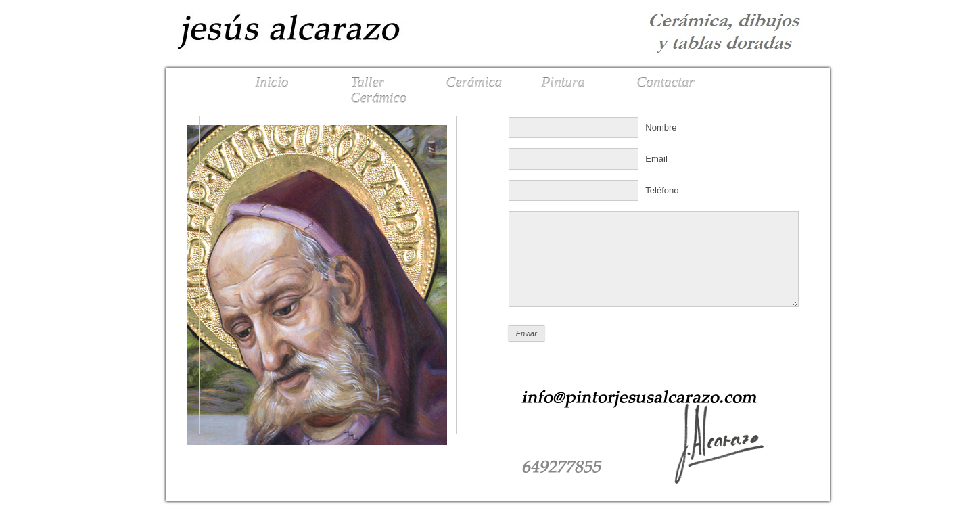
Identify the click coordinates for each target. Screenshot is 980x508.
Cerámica (474, 83)
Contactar (666, 83)
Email (656, 159)
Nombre (661, 128)
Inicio (272, 83)
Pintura (563, 83)
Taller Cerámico (379, 90)
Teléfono (662, 190)
